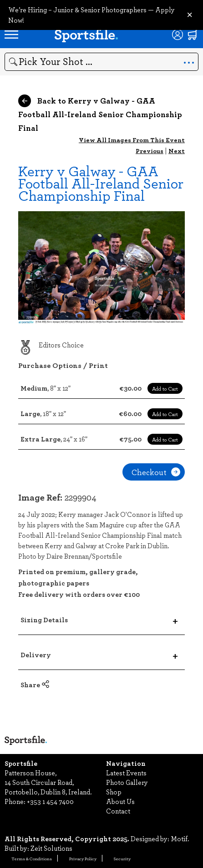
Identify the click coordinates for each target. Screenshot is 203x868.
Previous (150, 151)
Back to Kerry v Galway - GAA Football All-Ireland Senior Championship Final (100, 114)
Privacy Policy (83, 858)
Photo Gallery (127, 782)
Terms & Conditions (32, 858)
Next (177, 151)
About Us (120, 801)
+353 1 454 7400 (50, 801)
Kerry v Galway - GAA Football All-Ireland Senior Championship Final (101, 183)
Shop (114, 792)
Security (122, 858)
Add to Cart (165, 388)
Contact (118, 811)
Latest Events (126, 773)
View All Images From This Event (132, 140)
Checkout (156, 472)
